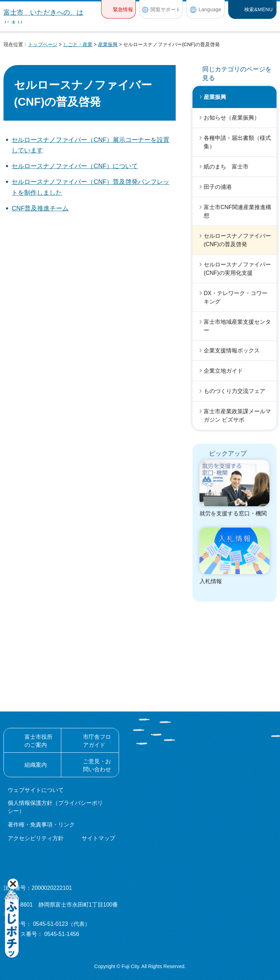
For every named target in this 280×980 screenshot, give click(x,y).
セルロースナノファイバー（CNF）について (75, 166)
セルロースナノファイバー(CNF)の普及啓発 (237, 240)
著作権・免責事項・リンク (41, 825)
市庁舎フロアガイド (97, 741)
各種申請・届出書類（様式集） (237, 142)
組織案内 (36, 765)
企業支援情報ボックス (232, 350)
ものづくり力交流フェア (234, 391)
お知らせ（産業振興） (232, 118)
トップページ (43, 44)
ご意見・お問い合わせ (97, 765)
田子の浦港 (218, 187)
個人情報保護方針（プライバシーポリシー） (55, 807)
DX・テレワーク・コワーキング (236, 297)
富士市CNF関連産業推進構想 (237, 211)
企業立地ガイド (223, 371)
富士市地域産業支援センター (237, 326)
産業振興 (108, 44)
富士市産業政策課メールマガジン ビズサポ (237, 416)
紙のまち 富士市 (226, 167)
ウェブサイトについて (36, 790)
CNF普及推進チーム (40, 208)
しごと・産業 (78, 44)
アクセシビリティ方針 (36, 838)
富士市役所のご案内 (38, 741)
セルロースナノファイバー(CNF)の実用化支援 (237, 269)
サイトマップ (98, 838)
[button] (118, 9)
